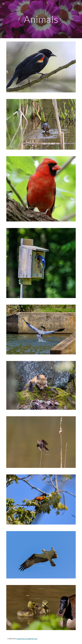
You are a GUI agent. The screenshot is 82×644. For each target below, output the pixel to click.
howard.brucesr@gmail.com (27, 639)
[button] (3, 4)
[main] (41, 19)
